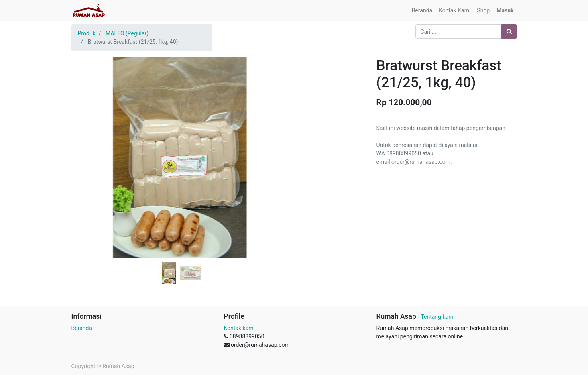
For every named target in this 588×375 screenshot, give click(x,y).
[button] (88, 138)
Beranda (82, 328)
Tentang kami (438, 317)
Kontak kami (239, 328)
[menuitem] (422, 11)
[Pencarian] (509, 32)
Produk (87, 33)
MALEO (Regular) (127, 33)
